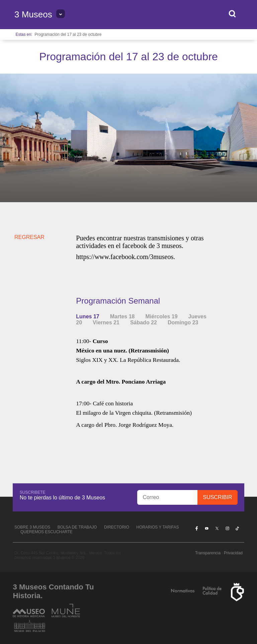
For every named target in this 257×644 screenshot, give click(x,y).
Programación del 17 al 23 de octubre (68, 34)
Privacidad (233, 553)
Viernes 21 (106, 323)
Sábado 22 (144, 323)
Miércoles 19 (162, 316)
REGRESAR (29, 237)
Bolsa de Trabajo (77, 527)
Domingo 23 (183, 323)
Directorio (117, 527)
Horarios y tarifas (157, 527)
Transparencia (208, 553)
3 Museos (33, 14)
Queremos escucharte (47, 532)
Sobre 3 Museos (32, 527)
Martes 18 (122, 316)
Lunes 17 (88, 316)
